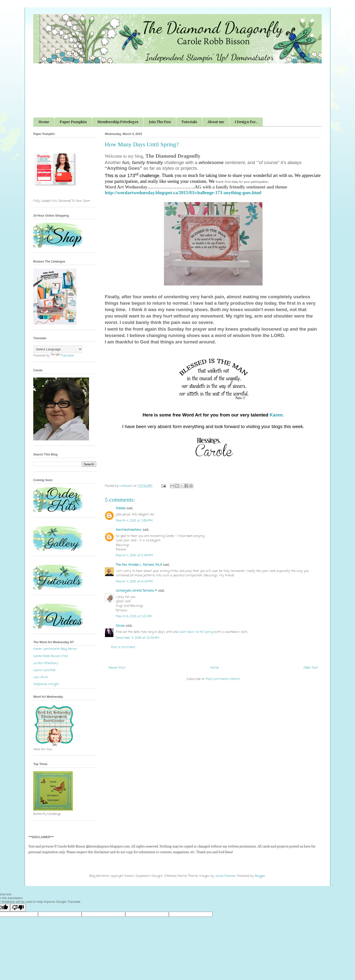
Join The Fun (160, 122)
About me (216, 122)
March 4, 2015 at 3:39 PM (134, 521)
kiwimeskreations (129, 530)
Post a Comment (123, 647)
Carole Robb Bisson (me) (51, 656)
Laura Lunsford (44, 670)
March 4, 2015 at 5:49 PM (134, 556)
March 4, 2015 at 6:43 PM (134, 582)
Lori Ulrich (41, 677)
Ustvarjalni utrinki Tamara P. (136, 591)
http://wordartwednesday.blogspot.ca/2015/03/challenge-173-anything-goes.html (183, 193)
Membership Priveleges (118, 122)
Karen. (277, 415)
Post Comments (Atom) (223, 679)
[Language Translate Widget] (58, 349)
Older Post (311, 668)
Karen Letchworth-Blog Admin (55, 649)
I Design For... (246, 122)
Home (44, 122)
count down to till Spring (196, 632)
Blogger (260, 876)
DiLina (120, 626)
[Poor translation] (18, 908)
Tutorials (189, 122)
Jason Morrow (225, 876)
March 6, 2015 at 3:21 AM (134, 616)
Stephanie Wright (46, 684)
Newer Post (117, 668)
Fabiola (121, 508)
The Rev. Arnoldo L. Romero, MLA (139, 565)
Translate (62, 356)
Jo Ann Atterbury (46, 663)
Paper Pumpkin (73, 122)
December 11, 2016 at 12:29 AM (138, 638)
